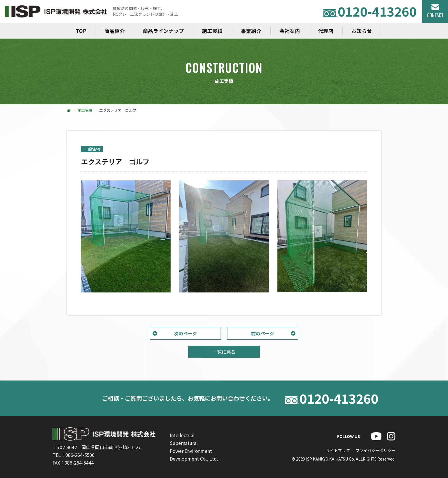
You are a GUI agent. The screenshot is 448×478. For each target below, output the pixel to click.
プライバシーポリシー (375, 450)
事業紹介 (251, 31)
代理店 (326, 31)
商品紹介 (115, 31)
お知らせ (362, 31)
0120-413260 (370, 11)
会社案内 (290, 31)
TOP (81, 31)
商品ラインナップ (163, 31)
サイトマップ (338, 450)
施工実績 (212, 31)
